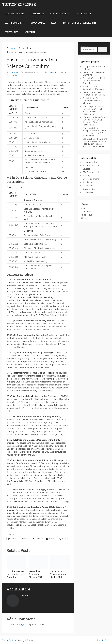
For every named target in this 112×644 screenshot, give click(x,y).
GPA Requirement (60, 14)
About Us (85, 208)
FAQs (54, 23)
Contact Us (86, 211)
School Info (53, 72)
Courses (86, 169)
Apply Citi (30, 32)
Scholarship (88, 182)
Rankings (87, 176)
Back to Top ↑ (103, 640)
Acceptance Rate (15, 14)
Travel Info (12, 32)
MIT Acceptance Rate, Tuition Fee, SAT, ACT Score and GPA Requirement (93, 110)
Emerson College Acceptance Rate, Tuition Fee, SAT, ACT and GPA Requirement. (94, 132)
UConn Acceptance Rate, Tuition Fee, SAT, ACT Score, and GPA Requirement (94, 121)
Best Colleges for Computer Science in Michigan (92, 101)
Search (84, 46)
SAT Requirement (85, 14)
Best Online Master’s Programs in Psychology (94, 94)
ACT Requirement (15, 23)
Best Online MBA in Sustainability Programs (93, 88)
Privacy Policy (87, 215)
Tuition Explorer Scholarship (80, 23)
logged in (23, 624)
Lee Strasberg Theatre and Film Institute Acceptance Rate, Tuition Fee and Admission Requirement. (95, 143)
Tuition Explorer (19, 4)
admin (15, 72)
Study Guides (38, 23)
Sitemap (84, 218)
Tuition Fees (37, 14)
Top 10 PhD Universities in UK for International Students (94, 81)
